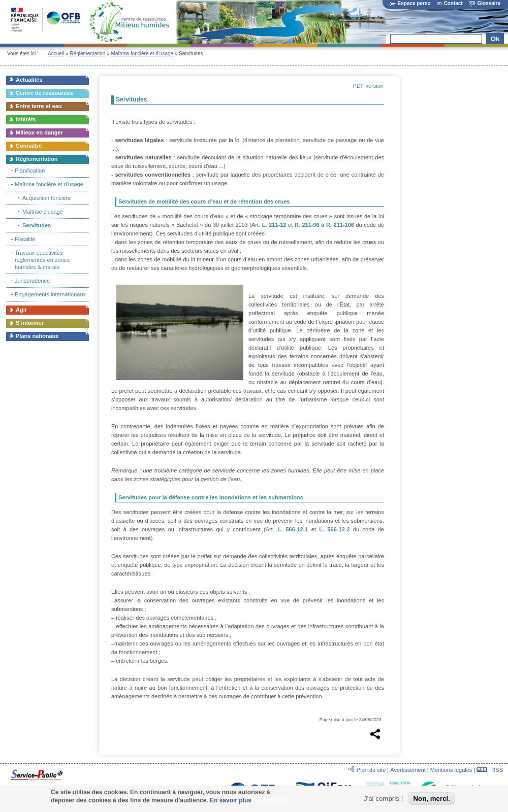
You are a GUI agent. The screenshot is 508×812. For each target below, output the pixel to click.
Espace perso (410, 3)
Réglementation (87, 54)
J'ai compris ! (383, 799)
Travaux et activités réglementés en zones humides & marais (42, 260)
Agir (21, 310)
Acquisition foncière (46, 198)
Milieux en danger (39, 132)
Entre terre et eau (39, 106)
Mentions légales (451, 770)
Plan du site (371, 770)
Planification (30, 171)
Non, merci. (432, 799)
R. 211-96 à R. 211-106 (324, 225)
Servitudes (37, 225)
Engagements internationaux (50, 294)
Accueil (56, 54)
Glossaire (485, 3)
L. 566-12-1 (293, 529)
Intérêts (26, 119)
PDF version (368, 86)
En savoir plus (231, 800)
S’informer (30, 323)
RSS (490, 770)
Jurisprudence (32, 281)
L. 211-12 (274, 225)
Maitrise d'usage (43, 212)
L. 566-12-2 (334, 529)
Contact (450, 3)
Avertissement (408, 770)
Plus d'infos (270, 800)
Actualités (29, 80)
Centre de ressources (44, 93)
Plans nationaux (37, 336)
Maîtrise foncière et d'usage (142, 54)
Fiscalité (25, 239)
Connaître (29, 146)
